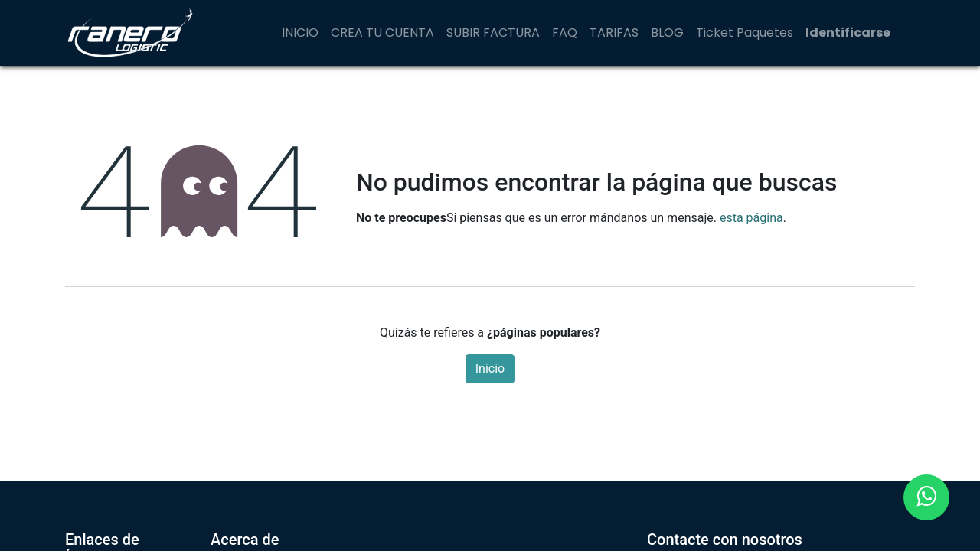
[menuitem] (300, 33)
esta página (751, 218)
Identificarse (848, 33)
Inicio (490, 368)
